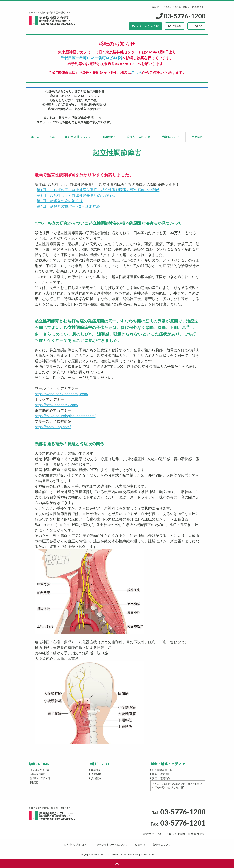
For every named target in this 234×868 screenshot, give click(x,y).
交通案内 (197, 137)
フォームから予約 (145, 26)
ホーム (35, 137)
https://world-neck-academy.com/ (61, 394)
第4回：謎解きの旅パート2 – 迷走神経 (68, 206)
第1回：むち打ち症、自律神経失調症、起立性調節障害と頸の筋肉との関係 (98, 190)
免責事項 (140, 845)
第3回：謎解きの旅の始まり (60, 201)
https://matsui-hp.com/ (53, 427)
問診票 (175, 26)
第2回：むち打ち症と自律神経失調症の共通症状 (76, 195)
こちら (137, 73)
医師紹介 (109, 137)
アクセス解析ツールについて (111, 845)
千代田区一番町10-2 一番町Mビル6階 (91, 58)
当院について (171, 137)
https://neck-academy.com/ (56, 405)
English (196, 26)
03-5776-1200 (181, 16)
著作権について (162, 845)
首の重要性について (78, 137)
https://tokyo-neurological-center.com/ (65, 416)
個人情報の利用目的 (75, 845)
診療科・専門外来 (138, 137)
